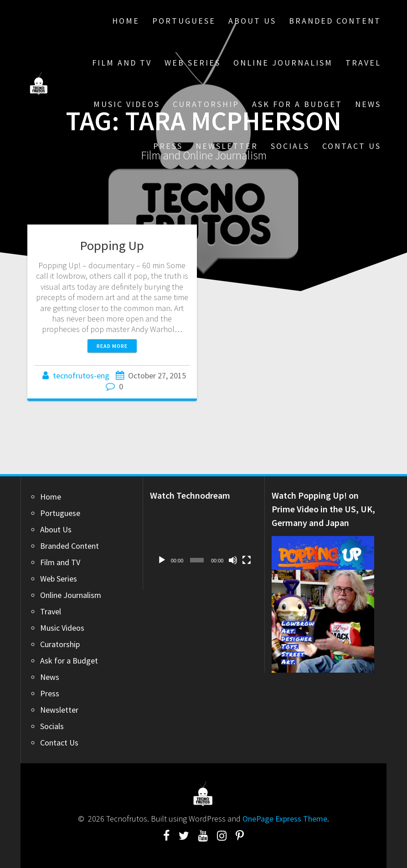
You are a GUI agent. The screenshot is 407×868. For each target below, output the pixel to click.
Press (168, 146)
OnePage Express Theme (285, 819)
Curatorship (206, 104)
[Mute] (233, 560)
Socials (290, 146)
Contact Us (352, 146)
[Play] (162, 560)
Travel (363, 63)
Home (126, 21)
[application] (204, 539)
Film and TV (122, 63)
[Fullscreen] (247, 560)
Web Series (193, 63)
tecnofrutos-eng (81, 375)
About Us (252, 21)
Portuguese (184, 21)
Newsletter (227, 146)
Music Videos (127, 104)
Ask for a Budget (297, 104)
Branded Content (335, 21)
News (368, 104)
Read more (112, 346)
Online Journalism (283, 63)
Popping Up (112, 245)
